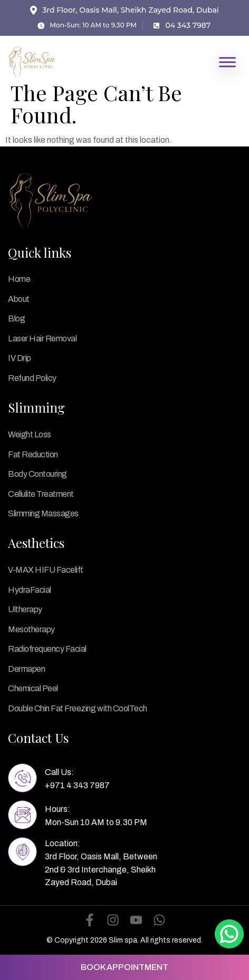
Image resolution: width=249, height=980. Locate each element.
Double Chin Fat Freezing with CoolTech (78, 708)
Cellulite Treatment (41, 494)
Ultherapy (25, 609)
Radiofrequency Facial (47, 649)
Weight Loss (30, 434)
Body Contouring (37, 474)
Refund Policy (32, 378)
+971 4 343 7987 (77, 785)
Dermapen (26, 669)
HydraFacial (30, 590)
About (19, 299)
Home (19, 279)
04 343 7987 (188, 25)
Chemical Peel (33, 688)
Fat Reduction (33, 454)
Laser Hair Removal (42, 339)
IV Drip (20, 358)
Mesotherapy (31, 629)
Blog (16, 318)
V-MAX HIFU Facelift (46, 570)
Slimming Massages (43, 513)
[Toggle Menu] (227, 62)
